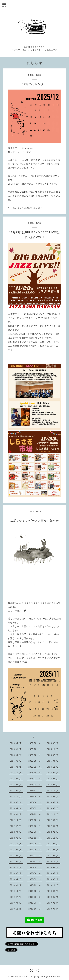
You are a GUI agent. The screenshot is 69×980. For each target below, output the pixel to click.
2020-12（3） (35, 862)
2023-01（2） (17, 814)
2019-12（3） (35, 885)
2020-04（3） (17, 879)
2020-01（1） (17, 885)
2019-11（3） (54, 885)
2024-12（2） (54, 767)
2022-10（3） (17, 820)
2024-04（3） (35, 785)
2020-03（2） (35, 879)
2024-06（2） (54, 779)
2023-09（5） (35, 797)
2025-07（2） (54, 755)
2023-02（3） (54, 808)
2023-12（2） (35, 791)
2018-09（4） (54, 909)
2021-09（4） (35, 844)
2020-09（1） (35, 867)
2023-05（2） (54, 802)
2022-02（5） (54, 832)
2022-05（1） (54, 826)
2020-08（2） (54, 867)
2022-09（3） (35, 820)
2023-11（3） (54, 791)
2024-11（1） (17, 773)
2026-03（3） (35, 743)
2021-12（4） (35, 838)
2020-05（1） (54, 873)
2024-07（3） (35, 779)
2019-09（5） (35, 891)
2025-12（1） (35, 749)
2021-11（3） (54, 838)
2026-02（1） (54, 743)
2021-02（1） (54, 856)
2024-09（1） (54, 773)
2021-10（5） (17, 844)
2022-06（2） (35, 826)
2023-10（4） (17, 797)
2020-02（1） (54, 879)
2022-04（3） (17, 832)
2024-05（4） (17, 785)
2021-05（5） (54, 850)
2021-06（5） (35, 850)
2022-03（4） (35, 832)
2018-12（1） (17, 909)
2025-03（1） (17, 767)
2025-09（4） (17, 755)
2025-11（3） (54, 749)
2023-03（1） (35, 808)
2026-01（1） (17, 749)
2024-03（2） (54, 785)
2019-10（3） (17, 891)
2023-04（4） (17, 808)
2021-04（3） (17, 856)
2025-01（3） (35, 767)
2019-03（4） (35, 903)
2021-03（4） (35, 856)
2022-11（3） (54, 814)
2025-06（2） (17, 761)
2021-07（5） (17, 850)
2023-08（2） (54, 797)
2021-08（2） (54, 844)
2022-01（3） (17, 838)
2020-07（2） (17, 873)
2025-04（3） (54, 761)
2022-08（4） (54, 820)
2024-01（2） (17, 791)
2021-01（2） (17, 862)
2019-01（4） (54, 903)
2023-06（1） (35, 802)
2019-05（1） (54, 897)
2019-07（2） (17, 897)
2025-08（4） (35, 755)
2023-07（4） (17, 802)
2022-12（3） (35, 814)
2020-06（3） (35, 873)
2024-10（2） (35, 773)
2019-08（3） (54, 891)
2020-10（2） (17, 867)
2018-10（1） (35, 909)
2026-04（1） (17, 743)
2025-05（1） (35, 761)
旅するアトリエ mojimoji (27, 977)
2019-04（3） (17, 903)
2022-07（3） (17, 826)
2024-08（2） (17, 779)
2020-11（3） (54, 862)
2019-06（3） (35, 897)
